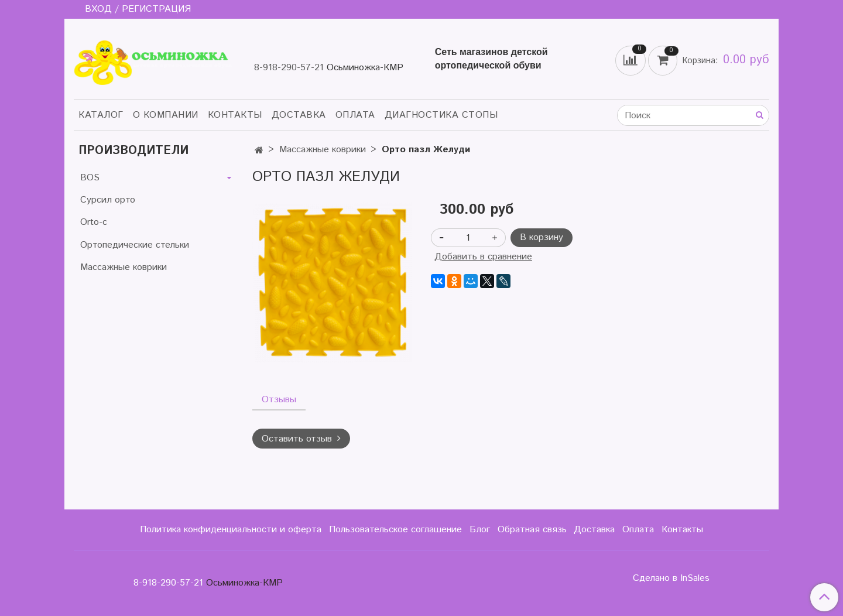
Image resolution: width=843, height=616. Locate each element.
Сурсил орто (108, 200)
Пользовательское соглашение (395, 530)
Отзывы (279, 400)
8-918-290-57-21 (289, 68)
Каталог (101, 115)
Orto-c (94, 222)
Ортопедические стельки (135, 245)
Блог (480, 530)
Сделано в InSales (671, 579)
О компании (166, 115)
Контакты (235, 115)
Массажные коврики (323, 150)
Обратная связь (532, 530)
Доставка (299, 115)
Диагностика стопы (441, 115)
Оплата (355, 115)
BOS (90, 178)
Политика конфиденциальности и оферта (231, 530)
